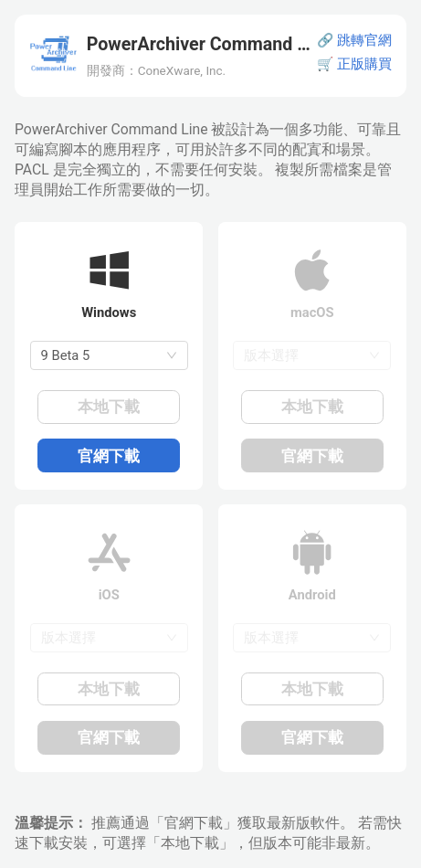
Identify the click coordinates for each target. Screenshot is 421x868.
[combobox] (109, 355)
